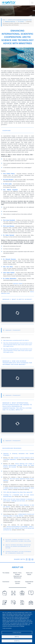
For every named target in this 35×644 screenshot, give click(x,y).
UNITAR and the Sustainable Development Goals (20, 20)
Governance (6, 581)
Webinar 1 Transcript (13, 330)
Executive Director (17, 582)
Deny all (17, 637)
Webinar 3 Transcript (13, 441)
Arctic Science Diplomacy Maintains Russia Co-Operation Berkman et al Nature (18, 546)
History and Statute (29, 574)
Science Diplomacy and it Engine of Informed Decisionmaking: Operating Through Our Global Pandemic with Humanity (19, 465)
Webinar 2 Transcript (13, 395)
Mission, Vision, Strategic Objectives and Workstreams (17, 575)
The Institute (6, 573)
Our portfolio (21, 22)
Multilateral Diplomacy (10, 22)
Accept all (17, 641)
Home (4, 20)
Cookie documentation (7, 628)
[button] (17, 58)
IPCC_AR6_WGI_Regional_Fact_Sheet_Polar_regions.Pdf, (18, 492)
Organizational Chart (29, 582)
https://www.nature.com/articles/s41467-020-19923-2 (16, 340)
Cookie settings (17, 633)
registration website (18, 284)
